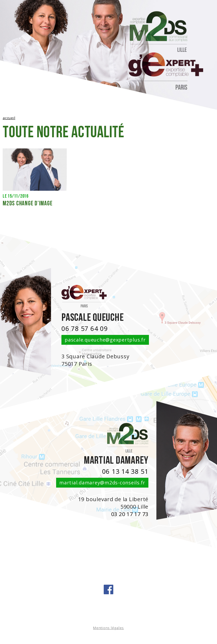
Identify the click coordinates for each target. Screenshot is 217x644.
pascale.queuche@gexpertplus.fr (105, 340)
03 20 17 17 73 (130, 514)
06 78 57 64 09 (85, 328)
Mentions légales (108, 628)
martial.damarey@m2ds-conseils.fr (102, 483)
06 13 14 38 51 (125, 471)
